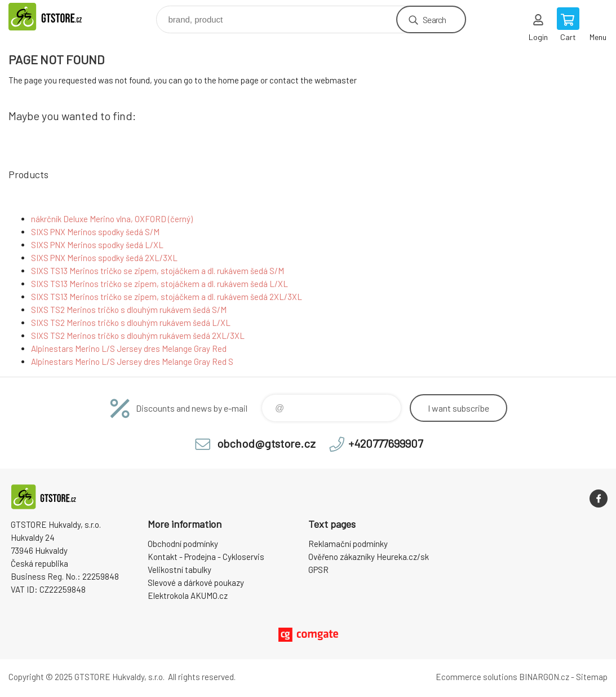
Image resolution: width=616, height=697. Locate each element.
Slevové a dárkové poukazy (196, 583)
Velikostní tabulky (180, 570)
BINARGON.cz (544, 677)
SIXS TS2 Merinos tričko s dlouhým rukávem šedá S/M (129, 310)
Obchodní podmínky (183, 544)
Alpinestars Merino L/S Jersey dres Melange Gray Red (129, 348)
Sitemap (592, 677)
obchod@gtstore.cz (266, 443)
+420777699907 (385, 443)
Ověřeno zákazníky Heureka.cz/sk (369, 557)
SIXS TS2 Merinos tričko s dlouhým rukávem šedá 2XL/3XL (138, 336)
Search (434, 19)
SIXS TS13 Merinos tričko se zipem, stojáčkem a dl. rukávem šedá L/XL (159, 284)
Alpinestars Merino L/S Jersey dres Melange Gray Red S (132, 361)
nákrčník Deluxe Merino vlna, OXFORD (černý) (112, 219)
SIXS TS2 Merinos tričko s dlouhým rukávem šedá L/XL (131, 323)
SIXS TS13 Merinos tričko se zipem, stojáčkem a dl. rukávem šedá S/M (158, 271)
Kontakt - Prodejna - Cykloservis (206, 557)
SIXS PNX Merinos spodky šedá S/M (95, 232)
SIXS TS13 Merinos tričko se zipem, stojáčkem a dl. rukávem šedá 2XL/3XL (167, 297)
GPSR (318, 570)
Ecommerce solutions (477, 677)
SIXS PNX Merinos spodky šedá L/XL (97, 245)
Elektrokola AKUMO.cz (188, 595)
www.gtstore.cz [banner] (58, 17)
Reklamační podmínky (348, 544)
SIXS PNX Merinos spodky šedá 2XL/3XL (104, 258)
